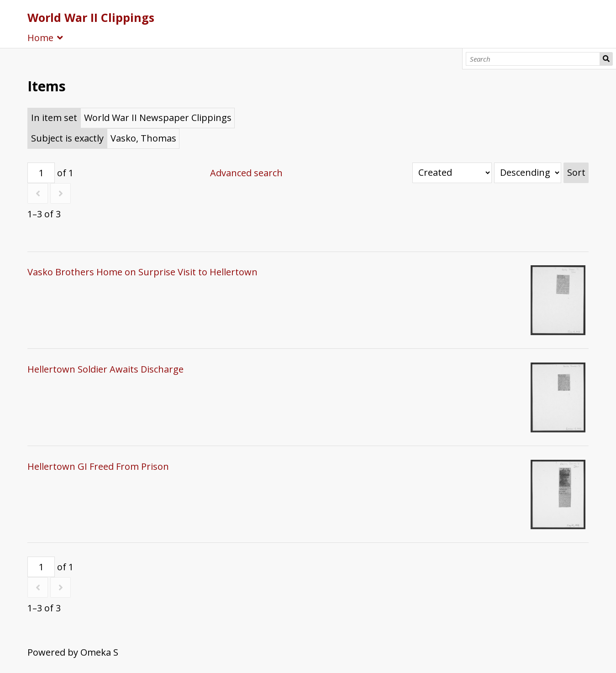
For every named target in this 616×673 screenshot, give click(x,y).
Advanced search (246, 173)
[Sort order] (528, 173)
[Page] (41, 173)
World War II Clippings (91, 17)
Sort (576, 172)
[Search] (533, 59)
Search (606, 59)
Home (40, 38)
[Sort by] (452, 173)
